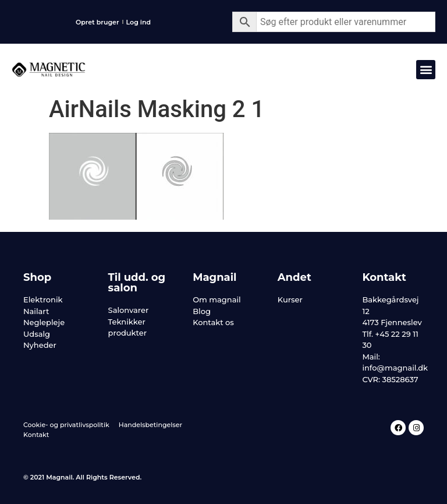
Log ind (139, 22)
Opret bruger (97, 22)
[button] (426, 70)
